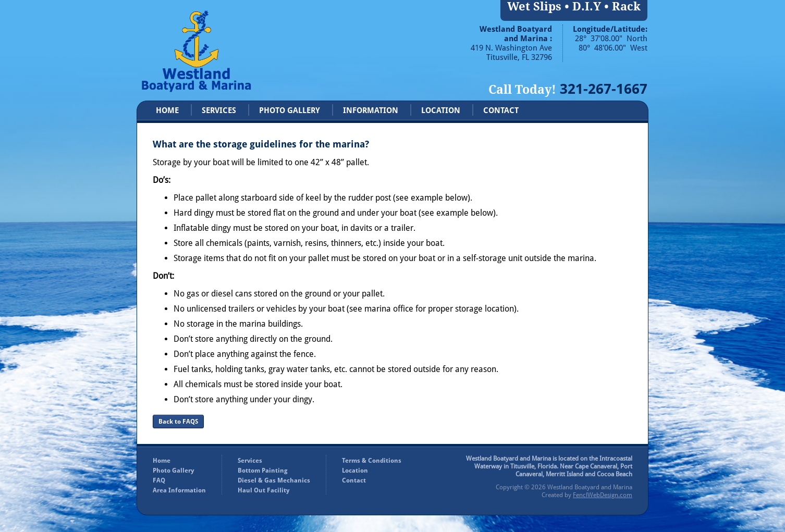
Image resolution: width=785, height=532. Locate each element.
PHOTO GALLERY (290, 110)
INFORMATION (371, 110)
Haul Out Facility (263, 490)
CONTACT (501, 110)
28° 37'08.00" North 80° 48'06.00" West (611, 43)
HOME (167, 110)
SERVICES (219, 110)
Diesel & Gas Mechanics (274, 480)
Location (355, 471)
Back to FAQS (178, 422)
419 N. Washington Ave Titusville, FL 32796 (511, 53)
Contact (354, 480)
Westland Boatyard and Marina (590, 487)
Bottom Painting (263, 471)
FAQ (159, 480)
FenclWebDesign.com (603, 495)
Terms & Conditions (372, 461)
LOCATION (441, 110)
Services (250, 461)
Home (162, 461)
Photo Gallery (173, 471)
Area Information (179, 490)
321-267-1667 (604, 89)
